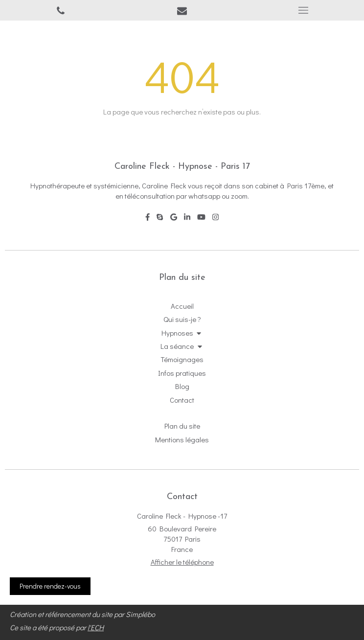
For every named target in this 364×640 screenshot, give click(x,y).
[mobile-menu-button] (303, 10)
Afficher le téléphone (182, 562)
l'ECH (96, 627)
